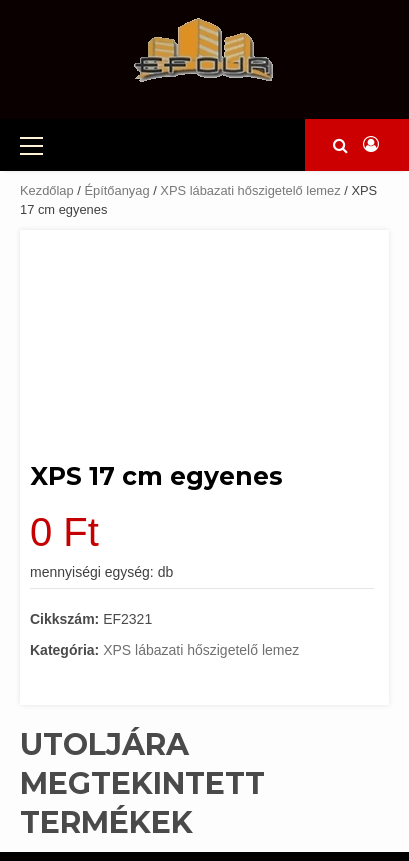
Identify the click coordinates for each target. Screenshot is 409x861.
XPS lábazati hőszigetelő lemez (250, 190)
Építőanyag (116, 190)
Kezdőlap (47, 190)
